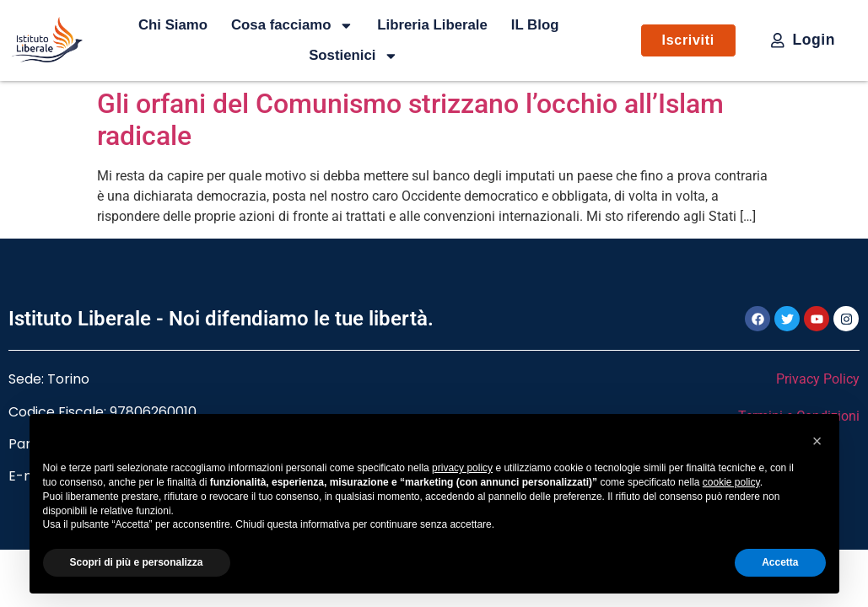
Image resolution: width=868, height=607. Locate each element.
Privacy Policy (818, 379)
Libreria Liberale (432, 25)
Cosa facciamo (292, 25)
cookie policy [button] (731, 482)
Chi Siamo (173, 25)
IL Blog (535, 25)
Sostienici (353, 56)
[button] (817, 441)
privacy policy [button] (462, 468)
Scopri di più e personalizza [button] (137, 562)
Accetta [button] (780, 562)
